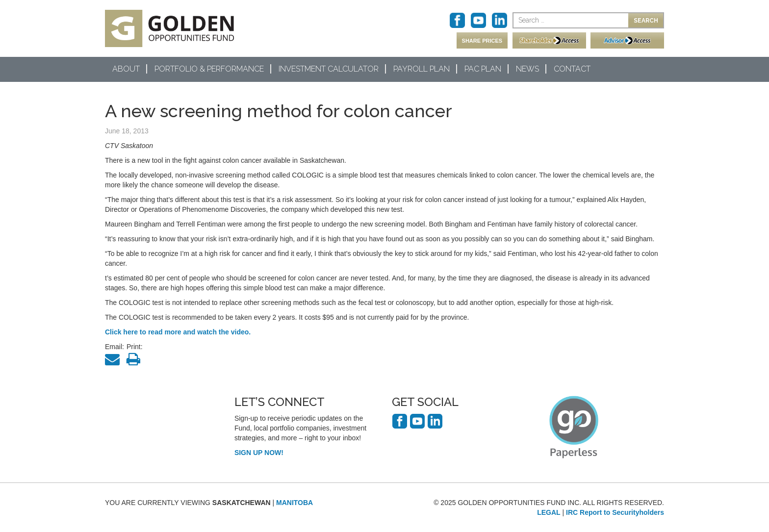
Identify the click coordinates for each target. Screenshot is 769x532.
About (126, 69)
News (527, 69)
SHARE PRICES (482, 41)
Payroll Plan (422, 69)
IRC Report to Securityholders (615, 512)
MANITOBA (295, 503)
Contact (572, 69)
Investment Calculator (329, 69)
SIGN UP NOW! (259, 453)
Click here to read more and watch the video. (178, 332)
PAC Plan (483, 69)
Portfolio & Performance (209, 69)
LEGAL (549, 512)
